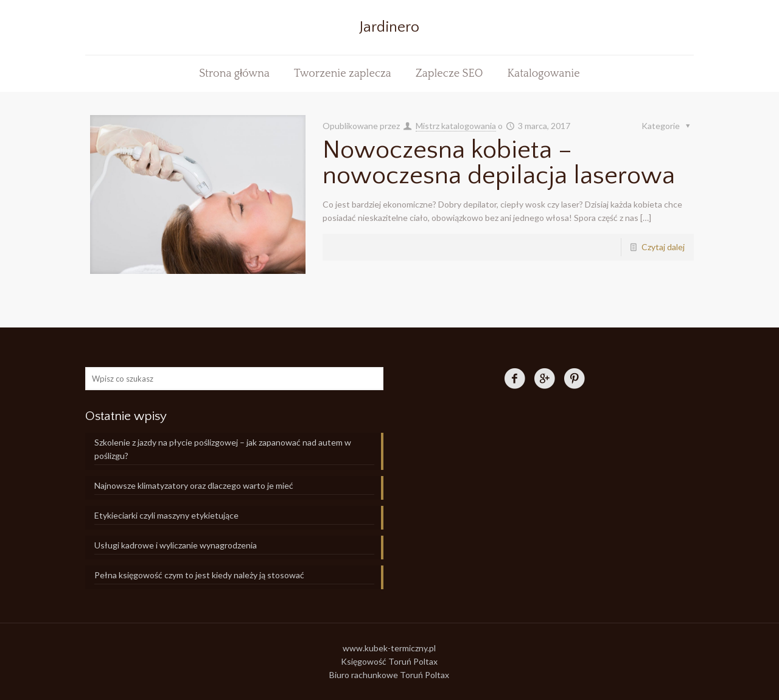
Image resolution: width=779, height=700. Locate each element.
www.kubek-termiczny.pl (389, 648)
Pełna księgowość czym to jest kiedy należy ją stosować (199, 575)
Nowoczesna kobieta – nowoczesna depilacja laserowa (499, 163)
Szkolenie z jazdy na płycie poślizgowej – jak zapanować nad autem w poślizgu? (223, 449)
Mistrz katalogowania (456, 126)
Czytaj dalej (663, 247)
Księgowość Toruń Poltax (389, 661)
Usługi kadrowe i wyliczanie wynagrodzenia (176, 545)
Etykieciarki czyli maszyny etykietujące (166, 515)
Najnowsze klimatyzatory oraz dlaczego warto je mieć (194, 485)
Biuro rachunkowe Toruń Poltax (389, 675)
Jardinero (389, 27)
